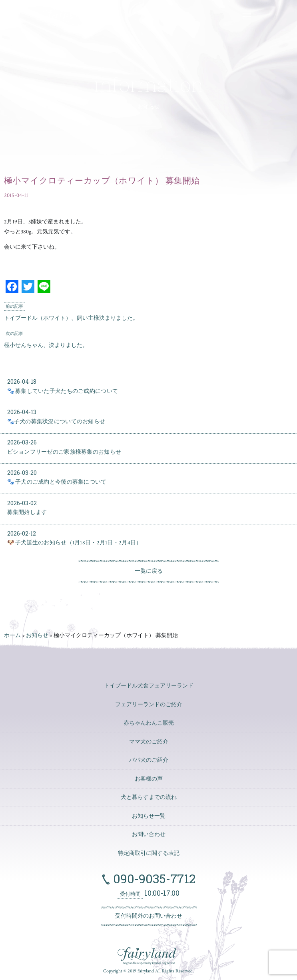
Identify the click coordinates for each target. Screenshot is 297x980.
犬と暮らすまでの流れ (149, 797)
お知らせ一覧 (149, 816)
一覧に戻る (149, 571)
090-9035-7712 (153, 878)
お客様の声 (149, 779)
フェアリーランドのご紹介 (149, 705)
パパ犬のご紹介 (149, 760)
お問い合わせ (149, 835)
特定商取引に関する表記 (149, 853)
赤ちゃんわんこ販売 (149, 723)
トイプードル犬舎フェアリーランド (149, 686)
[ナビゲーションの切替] (246, 16)
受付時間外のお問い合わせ (149, 916)
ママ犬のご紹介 (149, 742)
